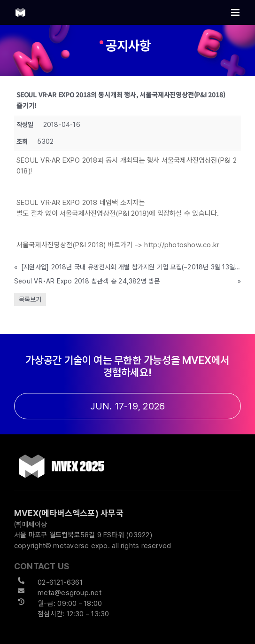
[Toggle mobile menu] (236, 12)
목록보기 (30, 299)
